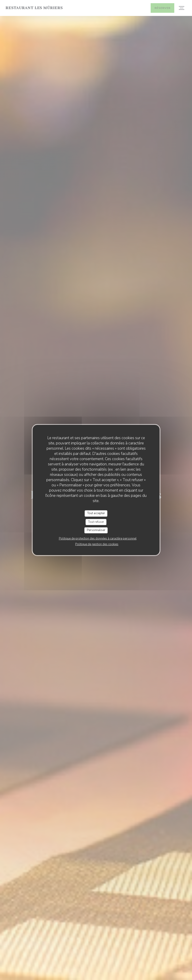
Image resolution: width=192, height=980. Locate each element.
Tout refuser (96, 522)
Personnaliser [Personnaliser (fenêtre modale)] (96, 530)
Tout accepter (96, 513)
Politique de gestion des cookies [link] (97, 544)
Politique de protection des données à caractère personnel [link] (98, 539)
